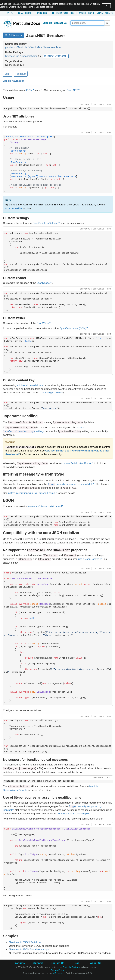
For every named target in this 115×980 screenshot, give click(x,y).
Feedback (21, 74)
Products (19, 963)
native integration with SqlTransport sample (33, 493)
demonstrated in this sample (73, 814)
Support (47, 23)
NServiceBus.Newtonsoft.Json (21, 56)
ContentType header (51, 393)
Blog (43, 13)
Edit (8, 74)
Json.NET (73, 90)
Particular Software (71, 967)
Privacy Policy (57, 970)
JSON (29, 90)
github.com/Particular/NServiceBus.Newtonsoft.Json (33, 47)
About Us (96, 963)
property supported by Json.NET (70, 484)
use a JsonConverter (90, 559)
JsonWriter (43, 323)
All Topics (13, 35)
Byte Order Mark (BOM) (73, 328)
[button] (57, 80)
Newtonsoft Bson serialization (44, 506)
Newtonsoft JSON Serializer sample (29, 949)
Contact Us (60, 23)
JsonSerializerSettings (46, 223)
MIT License (58, 973)
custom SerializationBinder (77, 463)
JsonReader (44, 283)
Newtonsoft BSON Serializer (25, 942)
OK (106, 6)
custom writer (14, 208)
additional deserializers (30, 385)
